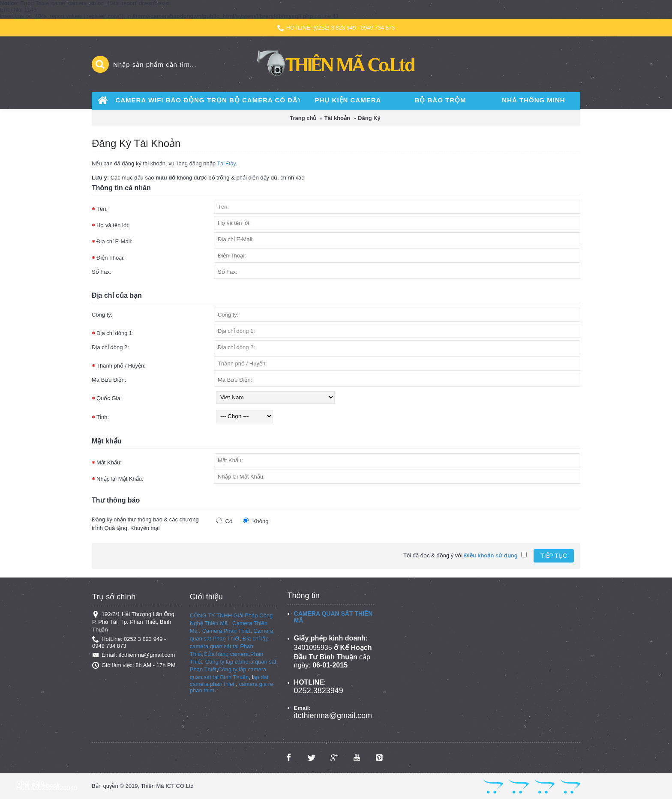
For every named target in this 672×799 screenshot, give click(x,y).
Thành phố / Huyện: (121, 366)
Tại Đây (226, 163)
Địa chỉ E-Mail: (114, 241)
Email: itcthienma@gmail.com (133, 655)
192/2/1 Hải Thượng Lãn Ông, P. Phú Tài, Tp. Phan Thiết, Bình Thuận (134, 622)
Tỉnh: (103, 417)
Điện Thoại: (111, 258)
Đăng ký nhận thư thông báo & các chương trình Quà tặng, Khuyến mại (145, 524)
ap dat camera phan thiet (229, 681)
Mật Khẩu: (109, 462)
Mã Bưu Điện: (109, 380)
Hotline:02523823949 (47, 788)
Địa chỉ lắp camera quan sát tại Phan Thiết (229, 646)
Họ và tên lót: (113, 225)
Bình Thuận (234, 677)
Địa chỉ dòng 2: (110, 347)
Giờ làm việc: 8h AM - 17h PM (134, 665)
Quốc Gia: (109, 398)
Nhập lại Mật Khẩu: (120, 479)
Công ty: (102, 315)
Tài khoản (337, 118)
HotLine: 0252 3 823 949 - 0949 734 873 (129, 642)
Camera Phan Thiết (226, 631)
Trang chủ (303, 118)
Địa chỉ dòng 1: (115, 333)
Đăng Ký (369, 118)
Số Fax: (102, 272)
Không (256, 521)
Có (224, 521)
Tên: (102, 209)
